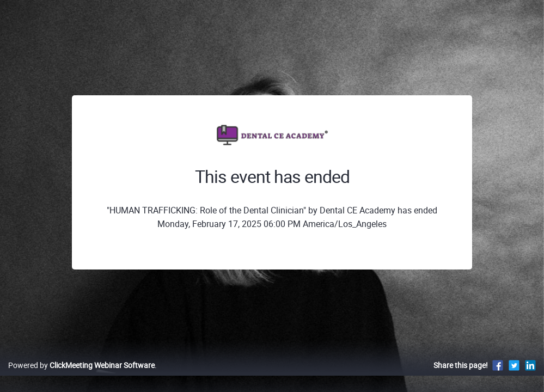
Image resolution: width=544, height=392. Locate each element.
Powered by (81, 376)
